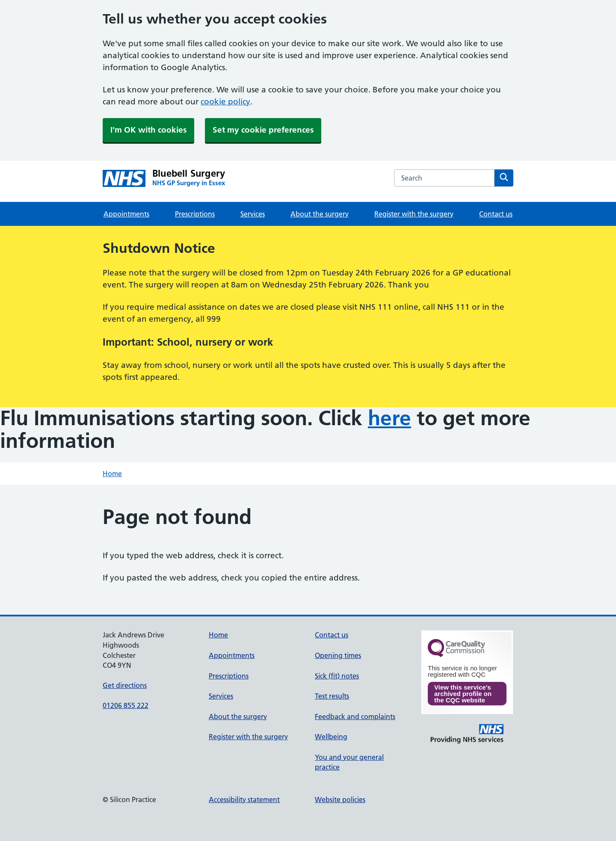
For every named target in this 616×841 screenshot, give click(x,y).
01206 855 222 (126, 705)
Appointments (126, 214)
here (389, 418)
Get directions (125, 685)
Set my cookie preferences (263, 130)
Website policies (340, 800)
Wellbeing (331, 737)
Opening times (338, 655)
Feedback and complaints (355, 717)
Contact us (496, 214)
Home (112, 474)
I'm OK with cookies (148, 130)
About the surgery (320, 214)
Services (253, 214)
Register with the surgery (414, 214)
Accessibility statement (244, 800)
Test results (332, 696)
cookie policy (225, 102)
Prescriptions (195, 214)
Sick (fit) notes (337, 676)
